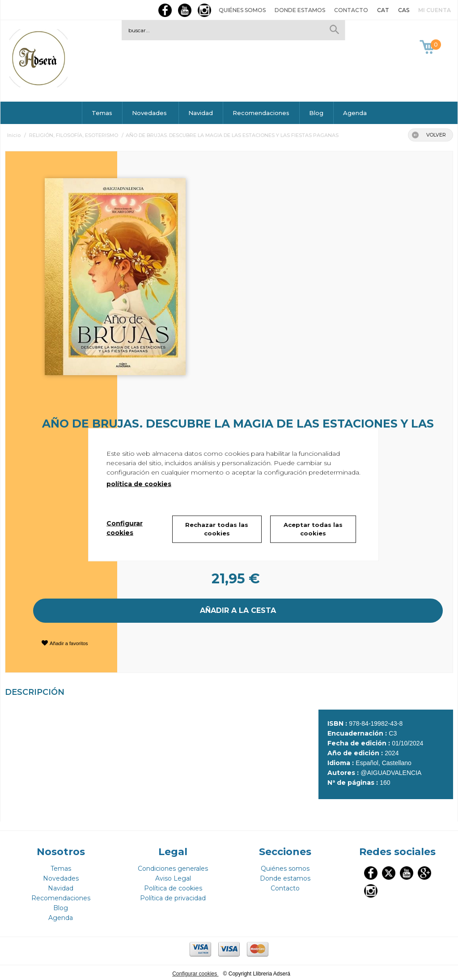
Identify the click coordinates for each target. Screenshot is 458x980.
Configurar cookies (195, 971)
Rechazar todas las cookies (217, 529)
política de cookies (139, 484)
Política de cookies (173, 886)
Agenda (355, 113)
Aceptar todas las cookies (313, 529)
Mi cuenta (435, 10)
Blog (316, 113)
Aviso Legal (173, 876)
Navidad (201, 113)
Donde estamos (300, 10)
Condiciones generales (173, 866)
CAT (383, 10)
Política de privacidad (173, 896)
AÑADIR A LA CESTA (238, 610)
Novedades (150, 113)
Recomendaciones (261, 113)
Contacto (351, 10)
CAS (404, 10)
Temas (102, 113)
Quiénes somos (242, 10)
